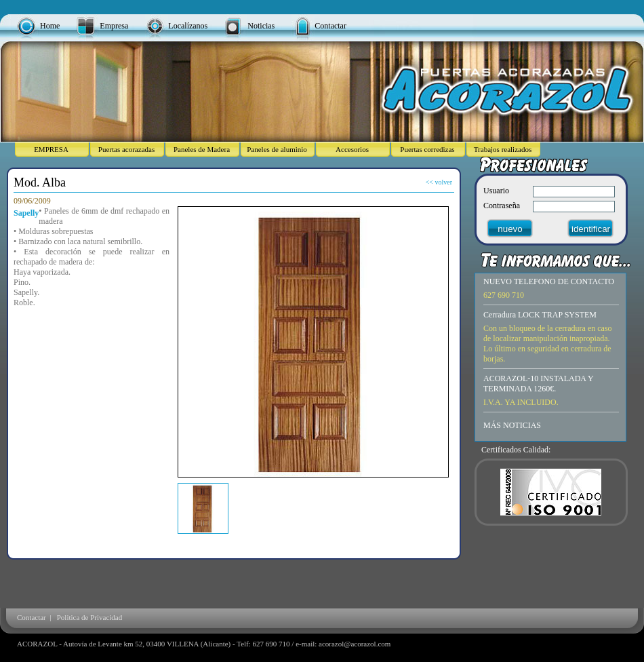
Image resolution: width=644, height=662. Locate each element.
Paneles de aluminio (277, 149)
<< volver (439, 182)
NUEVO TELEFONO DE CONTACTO (549, 281)
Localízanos (188, 26)
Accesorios (352, 149)
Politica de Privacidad (90, 617)
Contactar (330, 26)
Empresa (114, 26)
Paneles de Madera (202, 149)
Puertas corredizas (427, 149)
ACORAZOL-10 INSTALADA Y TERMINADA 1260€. (538, 384)
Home (50, 26)
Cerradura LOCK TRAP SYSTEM (540, 315)
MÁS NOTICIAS (512, 425)
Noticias (261, 26)
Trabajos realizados (503, 149)
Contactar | (36, 617)
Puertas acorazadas (126, 149)
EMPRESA (51, 149)
